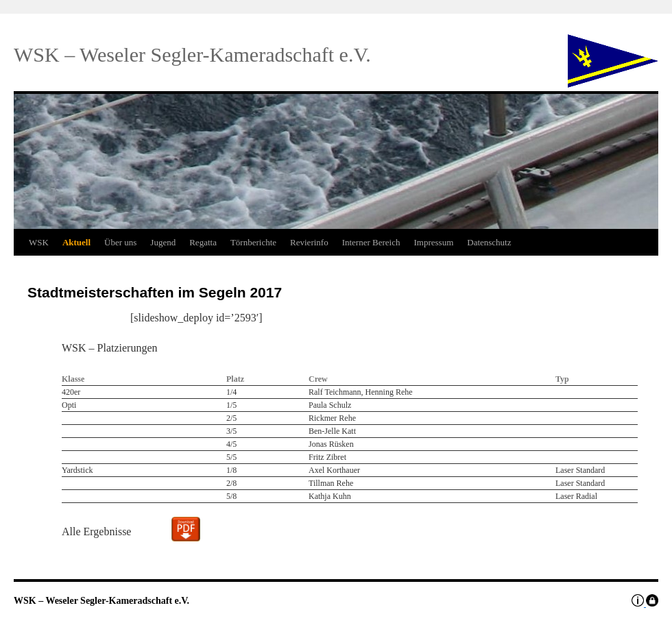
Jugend (163, 242)
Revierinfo (309, 242)
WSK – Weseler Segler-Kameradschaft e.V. (101, 601)
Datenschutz (489, 242)
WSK (39, 242)
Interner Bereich (371, 242)
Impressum (433, 242)
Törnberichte (253, 242)
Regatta (203, 242)
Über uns (120, 242)
